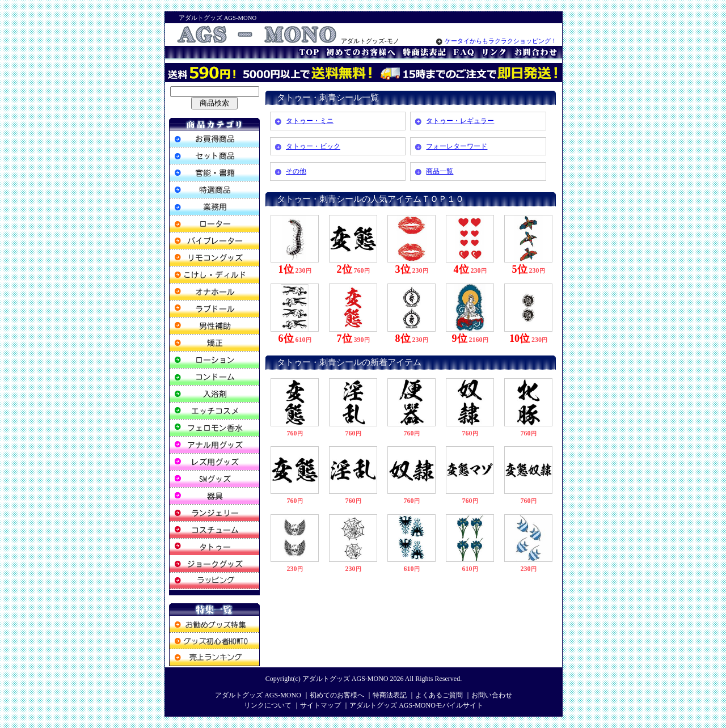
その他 (296, 171)
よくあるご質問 (439, 695)
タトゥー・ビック (313, 146)
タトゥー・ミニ (310, 121)
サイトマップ (320, 705)
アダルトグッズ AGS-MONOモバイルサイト (416, 705)
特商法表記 (390, 695)
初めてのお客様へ (337, 695)
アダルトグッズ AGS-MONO (345, 679)
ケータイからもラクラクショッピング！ (497, 41)
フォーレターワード (457, 146)
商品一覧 (440, 171)
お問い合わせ (492, 695)
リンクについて (268, 705)
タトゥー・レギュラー (460, 121)
